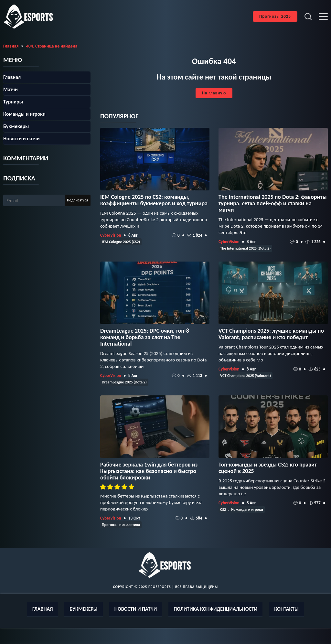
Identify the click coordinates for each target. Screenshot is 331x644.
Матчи (11, 89)
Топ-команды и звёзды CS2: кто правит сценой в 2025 (268, 468)
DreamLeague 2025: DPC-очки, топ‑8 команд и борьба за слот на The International (145, 337)
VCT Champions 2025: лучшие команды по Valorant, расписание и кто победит (271, 334)
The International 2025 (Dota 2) (245, 248)
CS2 (223, 510)
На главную (214, 93)
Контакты (286, 609)
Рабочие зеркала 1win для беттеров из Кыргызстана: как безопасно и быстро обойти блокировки (149, 471)
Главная (12, 77)
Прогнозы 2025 (275, 16)
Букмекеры (16, 126)
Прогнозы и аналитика (121, 525)
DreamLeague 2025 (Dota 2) (124, 382)
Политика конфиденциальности (215, 609)
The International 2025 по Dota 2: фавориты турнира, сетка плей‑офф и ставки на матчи (272, 203)
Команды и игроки (247, 510)
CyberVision (111, 235)
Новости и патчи (21, 139)
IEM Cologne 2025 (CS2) (121, 242)
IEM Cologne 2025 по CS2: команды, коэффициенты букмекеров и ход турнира (154, 200)
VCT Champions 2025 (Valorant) (246, 376)
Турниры (13, 102)
